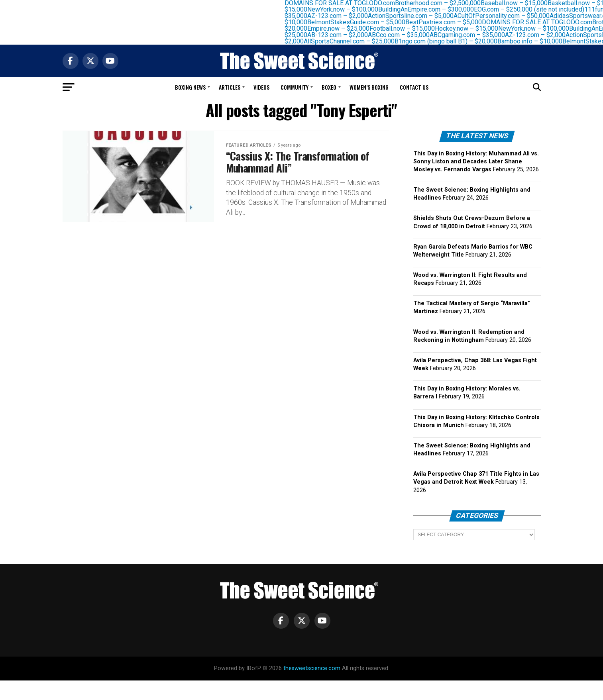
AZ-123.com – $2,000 (342, 16)
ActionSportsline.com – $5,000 (415, 16)
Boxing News (190, 87)
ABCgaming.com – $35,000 (472, 35)
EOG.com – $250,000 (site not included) (534, 9)
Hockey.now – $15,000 (471, 28)
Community (295, 87)
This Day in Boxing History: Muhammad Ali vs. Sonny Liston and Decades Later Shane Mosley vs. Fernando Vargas (476, 162)
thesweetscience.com (312, 668)
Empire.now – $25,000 (343, 28)
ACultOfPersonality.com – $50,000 (506, 16)
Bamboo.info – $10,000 (535, 41)
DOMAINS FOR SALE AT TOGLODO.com (542, 22)
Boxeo (329, 87)
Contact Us (414, 87)
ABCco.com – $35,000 (404, 35)
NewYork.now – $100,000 (348, 9)
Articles (230, 87)
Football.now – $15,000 (407, 28)
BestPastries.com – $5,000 (448, 22)
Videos (261, 87)
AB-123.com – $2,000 (342, 35)
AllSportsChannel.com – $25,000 (354, 41)
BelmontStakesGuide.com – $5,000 (361, 22)
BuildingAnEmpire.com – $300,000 (431, 9)
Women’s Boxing (369, 87)
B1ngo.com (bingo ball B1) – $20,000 (451, 41)
